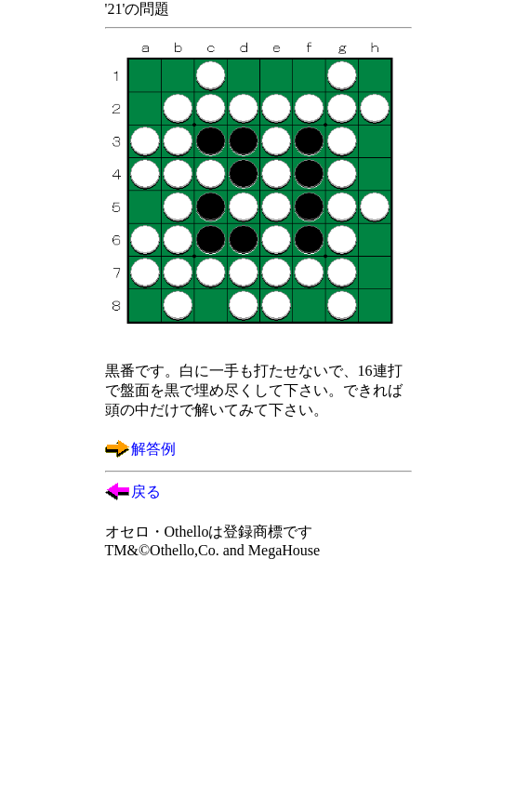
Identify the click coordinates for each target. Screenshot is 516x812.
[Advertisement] (258, 692)
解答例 (153, 449)
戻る (146, 492)
